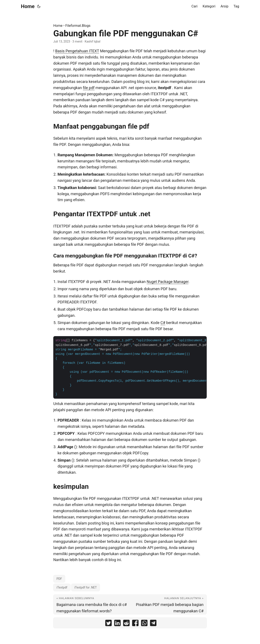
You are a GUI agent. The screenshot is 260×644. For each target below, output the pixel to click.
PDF (59, 579)
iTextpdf (62, 587)
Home (28, 6)
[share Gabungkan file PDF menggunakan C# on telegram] (153, 624)
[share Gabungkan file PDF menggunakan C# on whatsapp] (144, 624)
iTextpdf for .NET (86, 587)
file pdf (89, 88)
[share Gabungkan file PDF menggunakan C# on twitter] (108, 624)
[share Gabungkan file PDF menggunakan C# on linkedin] (117, 624)
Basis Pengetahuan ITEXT (77, 51)
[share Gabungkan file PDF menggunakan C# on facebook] (135, 624)
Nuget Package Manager (168, 282)
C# (163, 323)
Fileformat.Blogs (78, 26)
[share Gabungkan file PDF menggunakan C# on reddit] (126, 624)
